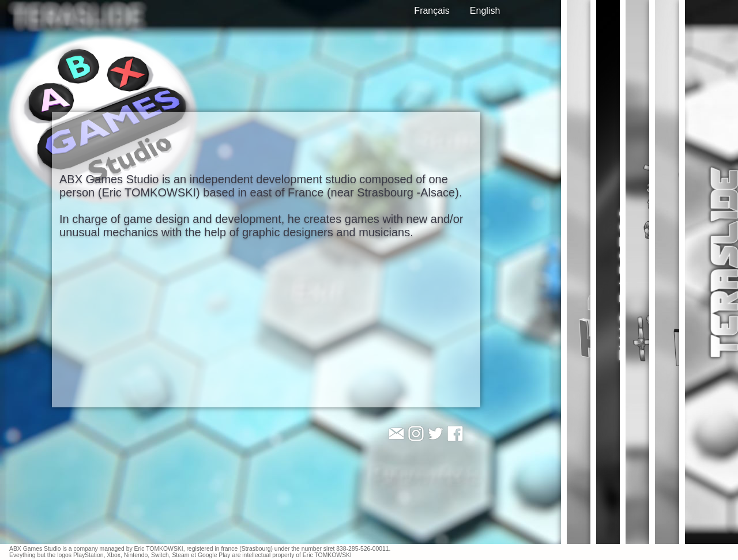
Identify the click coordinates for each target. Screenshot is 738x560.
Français (432, 11)
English (485, 11)
